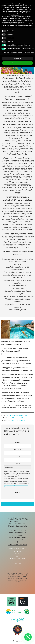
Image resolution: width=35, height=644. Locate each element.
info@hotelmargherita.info (17, 416)
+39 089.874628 (19, 530)
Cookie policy (22, 549)
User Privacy (17, 551)
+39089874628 (16, 418)
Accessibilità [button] (18, 641)
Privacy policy (13, 549)
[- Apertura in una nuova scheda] (28, 637)
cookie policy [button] (15, 15)
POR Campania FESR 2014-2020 (18, 561)
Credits (17, 554)
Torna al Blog (18, 504)
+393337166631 (18, 421)
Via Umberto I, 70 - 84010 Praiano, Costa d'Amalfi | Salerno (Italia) (17, 524)
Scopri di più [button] (17, 59)
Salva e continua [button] (17, 63)
